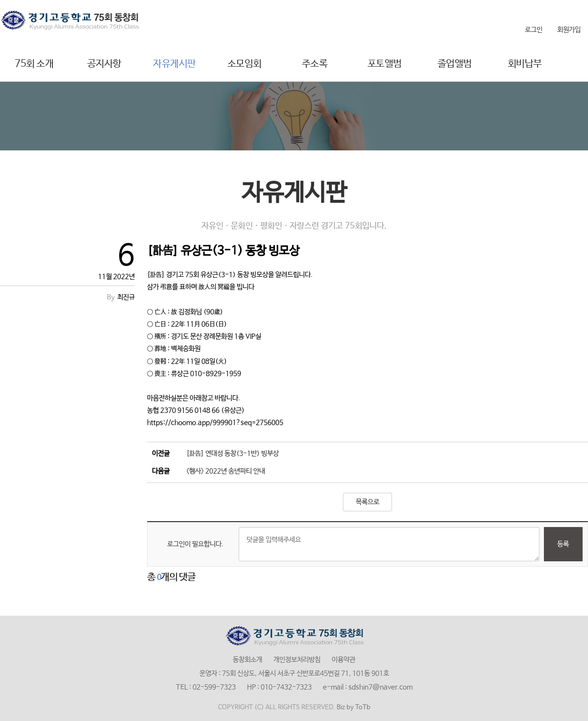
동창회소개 (247, 660)
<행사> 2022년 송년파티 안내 (226, 471)
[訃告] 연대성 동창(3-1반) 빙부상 (233, 454)
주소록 (315, 64)
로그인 (534, 30)
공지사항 (104, 64)
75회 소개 (34, 64)
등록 (563, 544)
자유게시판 (174, 64)
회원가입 (569, 30)
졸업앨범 (455, 64)
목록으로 (367, 502)
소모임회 (245, 64)
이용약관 (343, 660)
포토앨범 (385, 64)
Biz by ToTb (354, 708)
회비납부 (525, 64)
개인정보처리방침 (297, 660)
